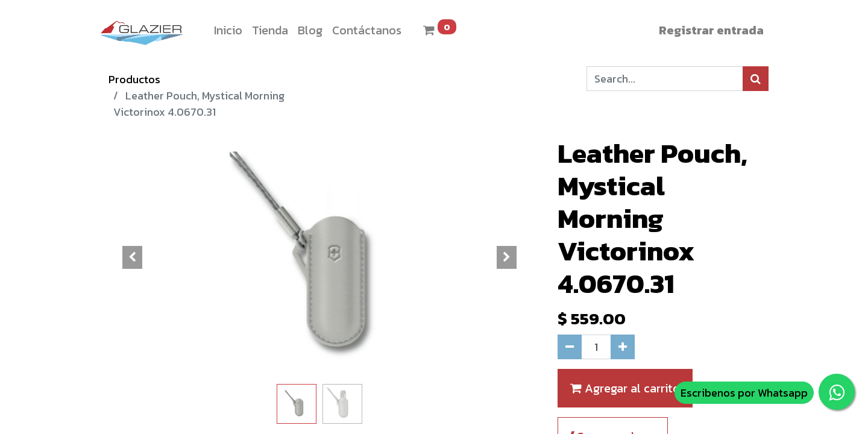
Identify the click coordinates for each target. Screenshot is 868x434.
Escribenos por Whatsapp (744, 393)
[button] (133, 257)
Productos (134, 79)
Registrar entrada (711, 30)
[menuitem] (228, 30)
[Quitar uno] (570, 347)
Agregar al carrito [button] (625, 388)
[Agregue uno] (623, 347)
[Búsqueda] (756, 79)
